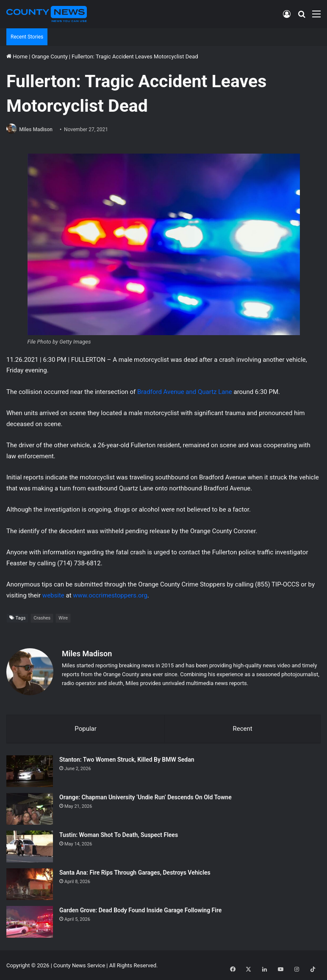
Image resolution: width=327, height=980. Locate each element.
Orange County (49, 56)
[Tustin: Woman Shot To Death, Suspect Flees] (30, 846)
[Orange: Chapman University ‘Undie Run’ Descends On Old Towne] (30, 808)
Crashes (42, 619)
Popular (86, 727)
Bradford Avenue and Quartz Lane (185, 392)
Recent (242, 727)
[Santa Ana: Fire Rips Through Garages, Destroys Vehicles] (30, 883)
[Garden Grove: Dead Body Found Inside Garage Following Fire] (30, 921)
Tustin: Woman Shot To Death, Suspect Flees (119, 834)
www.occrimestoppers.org (110, 596)
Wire (63, 619)
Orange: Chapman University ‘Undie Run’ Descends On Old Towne (145, 796)
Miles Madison (38, 129)
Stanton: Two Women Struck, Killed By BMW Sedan (127, 759)
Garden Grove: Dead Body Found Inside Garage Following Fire (140, 909)
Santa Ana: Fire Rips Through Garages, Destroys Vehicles (135, 872)
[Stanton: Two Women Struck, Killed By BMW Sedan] (30, 770)
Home (17, 56)
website (53, 596)
